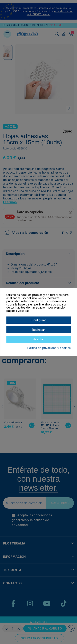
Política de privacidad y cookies (49, 348)
